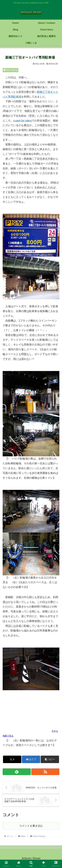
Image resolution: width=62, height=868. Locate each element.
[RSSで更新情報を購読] (45, 772)
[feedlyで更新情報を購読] (17, 772)
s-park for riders (22, 121)
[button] (50, 759)
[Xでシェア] (12, 759)
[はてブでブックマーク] (31, 759)
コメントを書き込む (31, 826)
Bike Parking (10, 70)
